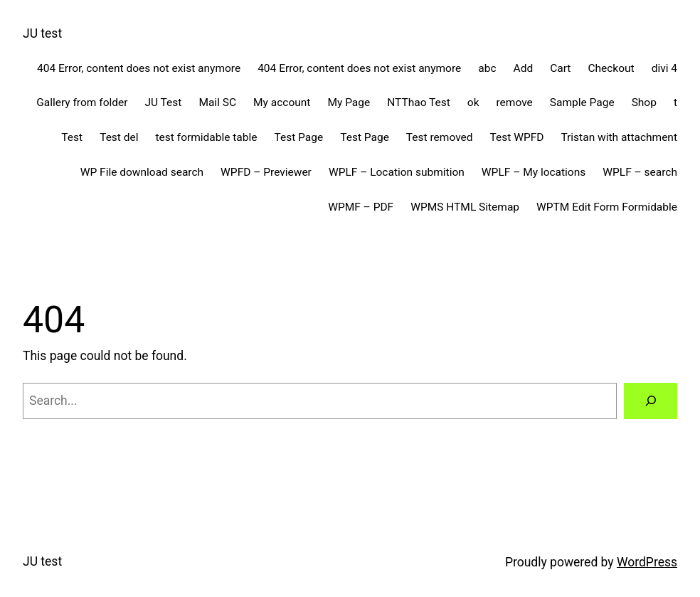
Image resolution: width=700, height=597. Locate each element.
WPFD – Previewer (266, 172)
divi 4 (664, 68)
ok (473, 102)
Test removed (440, 137)
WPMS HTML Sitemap (465, 207)
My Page (349, 102)
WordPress (647, 562)
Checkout (611, 68)
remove (515, 102)
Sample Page (582, 102)
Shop (644, 102)
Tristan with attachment (619, 137)
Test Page (298, 137)
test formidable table (207, 137)
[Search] (651, 401)
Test (72, 137)
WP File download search (142, 172)
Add (524, 68)
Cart (560, 68)
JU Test (163, 102)
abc (487, 68)
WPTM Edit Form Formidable (607, 207)
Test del (119, 137)
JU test (42, 33)
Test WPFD (517, 137)
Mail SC (217, 102)
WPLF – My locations (534, 172)
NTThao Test (419, 102)
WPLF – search (640, 172)
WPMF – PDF (361, 207)
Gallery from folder (82, 102)
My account (282, 102)
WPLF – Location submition (397, 172)
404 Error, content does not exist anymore (139, 68)
